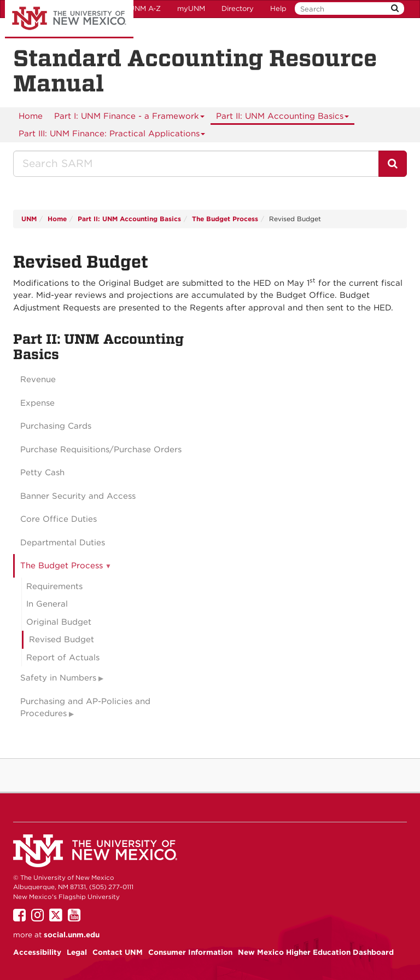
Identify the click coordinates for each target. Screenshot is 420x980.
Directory (238, 8)
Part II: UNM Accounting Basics (283, 118)
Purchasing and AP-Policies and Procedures (85, 708)
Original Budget (59, 622)
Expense (37, 403)
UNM (29, 219)
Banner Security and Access (78, 496)
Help (278, 8)
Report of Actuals (63, 658)
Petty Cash (42, 472)
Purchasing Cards (56, 426)
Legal (77, 952)
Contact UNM (118, 952)
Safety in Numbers (58, 678)
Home (31, 116)
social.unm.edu (72, 935)
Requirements (54, 586)
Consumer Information (190, 952)
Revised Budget (62, 639)
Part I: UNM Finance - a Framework (130, 118)
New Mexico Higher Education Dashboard (316, 952)
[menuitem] (31, 116)
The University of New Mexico (69, 19)
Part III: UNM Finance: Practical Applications (112, 136)
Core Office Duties (59, 519)
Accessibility (37, 952)
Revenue (38, 379)
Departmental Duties (63, 543)
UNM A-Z (145, 8)
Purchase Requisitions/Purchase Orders (101, 449)
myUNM (191, 8)
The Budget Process (225, 219)
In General (47, 604)
